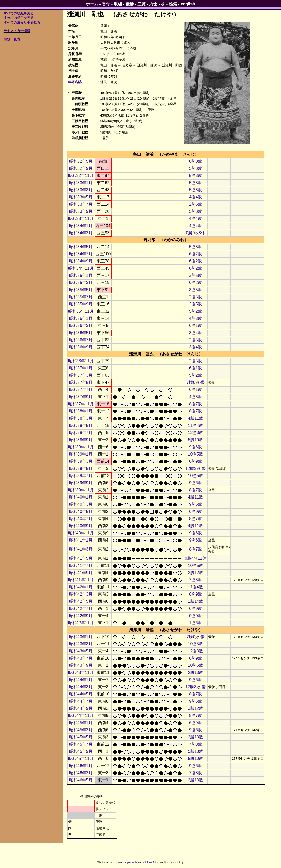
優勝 (130, 4)
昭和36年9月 (81, 347)
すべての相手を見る (19, 18)
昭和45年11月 (81, 759)
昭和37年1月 (81, 368)
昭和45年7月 (81, 744)
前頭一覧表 (12, 39)
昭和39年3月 (81, 461)
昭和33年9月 (81, 211)
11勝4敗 (196, 425)
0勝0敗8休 (196, 233)
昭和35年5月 (81, 290)
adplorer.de (131, 862)
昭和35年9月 (81, 304)
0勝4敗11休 (196, 558)
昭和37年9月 (81, 397)
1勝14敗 (196, 601)
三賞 (142, 4)
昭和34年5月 (81, 247)
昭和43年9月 (81, 665)
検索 (173, 4)
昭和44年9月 (81, 708)
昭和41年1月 (81, 540)
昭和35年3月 (81, 283)
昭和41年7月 (81, 565)
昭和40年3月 (81, 504)
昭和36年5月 (81, 333)
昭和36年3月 (81, 326)
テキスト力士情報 (17, 31)
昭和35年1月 (81, 275)
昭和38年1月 (81, 411)
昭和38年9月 (81, 440)
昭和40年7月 (81, 519)
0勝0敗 (196, 161)
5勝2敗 (196, 311)
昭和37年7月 (81, 390)
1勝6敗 (196, 623)
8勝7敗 (196, 404)
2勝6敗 (196, 204)
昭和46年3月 (81, 773)
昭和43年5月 (81, 651)
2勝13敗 (196, 673)
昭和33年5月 (81, 197)
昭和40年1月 (81, 497)
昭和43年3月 (81, 644)
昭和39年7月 (81, 476)
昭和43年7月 (81, 658)
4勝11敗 (196, 418)
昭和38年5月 (81, 425)
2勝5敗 (196, 297)
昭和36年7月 (81, 340)
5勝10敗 (196, 440)
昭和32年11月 (81, 176)
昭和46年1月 (81, 766)
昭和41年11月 (81, 580)
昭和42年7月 (81, 608)
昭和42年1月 (81, 587)
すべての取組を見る (19, 13)
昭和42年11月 (81, 623)
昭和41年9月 (81, 573)
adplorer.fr (149, 862)
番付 (106, 4)
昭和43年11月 (81, 673)
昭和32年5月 (81, 161)
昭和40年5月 (81, 511)
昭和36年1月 (81, 318)
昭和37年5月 (81, 382)
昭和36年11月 (81, 361)
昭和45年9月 (81, 751)
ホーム (92, 4)
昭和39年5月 (81, 468)
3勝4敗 (196, 333)
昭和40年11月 (81, 533)
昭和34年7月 (81, 254)
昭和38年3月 (81, 418)
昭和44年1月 (81, 680)
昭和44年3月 (81, 687)
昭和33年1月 (81, 183)
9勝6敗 (196, 447)
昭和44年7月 (81, 701)
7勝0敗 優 (196, 382)
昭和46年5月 (81, 780)
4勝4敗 (196, 197)
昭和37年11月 (81, 404)
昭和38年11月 (81, 447)
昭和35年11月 (81, 311)
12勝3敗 (196, 433)
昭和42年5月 (81, 601)
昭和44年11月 (81, 716)
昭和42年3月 (81, 594)
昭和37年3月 (81, 375)
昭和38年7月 (81, 433)
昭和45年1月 (81, 723)
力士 (153, 4)
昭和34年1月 (81, 226)
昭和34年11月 (81, 268)
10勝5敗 (196, 454)
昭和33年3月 (81, 190)
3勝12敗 (196, 573)
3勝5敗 (196, 275)
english (188, 4)
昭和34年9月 (81, 261)
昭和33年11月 (81, 219)
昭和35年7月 (81, 297)
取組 (118, 4)
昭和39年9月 (81, 483)
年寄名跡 (75, 82)
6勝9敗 (196, 461)
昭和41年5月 (81, 558)
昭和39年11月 (81, 490)
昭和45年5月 (81, 737)
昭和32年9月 (81, 168)
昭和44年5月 (81, 694)
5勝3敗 (196, 168)
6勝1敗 (196, 326)
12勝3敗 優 (195, 468)
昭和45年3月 (81, 730)
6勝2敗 (196, 254)
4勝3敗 (196, 318)
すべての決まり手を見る (22, 22)
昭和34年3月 (81, 233)
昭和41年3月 (81, 549)
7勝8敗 (196, 580)
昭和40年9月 (81, 526)
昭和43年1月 (81, 637)
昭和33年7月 (81, 204)
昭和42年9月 (81, 616)
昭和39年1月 (81, 454)
